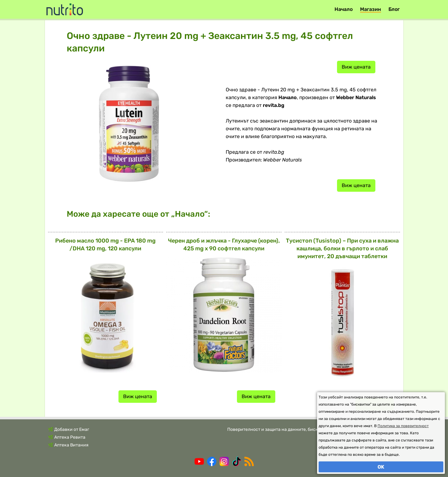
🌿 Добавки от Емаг (69, 429)
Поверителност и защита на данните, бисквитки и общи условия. (297, 429)
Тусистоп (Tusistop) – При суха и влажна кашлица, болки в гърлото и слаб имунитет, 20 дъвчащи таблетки (342, 248)
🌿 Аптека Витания (68, 445)
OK (381, 467)
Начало (344, 9)
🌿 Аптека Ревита (67, 437)
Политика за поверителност (403, 426)
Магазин (371, 9)
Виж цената (356, 67)
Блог (394, 9)
